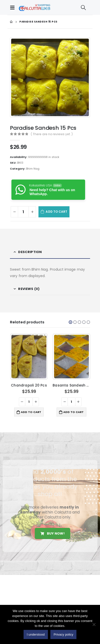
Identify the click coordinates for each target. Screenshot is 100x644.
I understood (36, 634)
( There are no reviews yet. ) (52, 134)
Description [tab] (30, 252)
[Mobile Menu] (14, 7)
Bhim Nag (33, 169)
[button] (70, 322)
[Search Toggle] (83, 7)
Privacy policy (63, 634)
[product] (29, 357)
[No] (94, 624)
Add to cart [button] (31, 412)
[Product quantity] (23, 212)
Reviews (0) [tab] (29, 289)
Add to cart (56, 212)
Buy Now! (52, 533)
